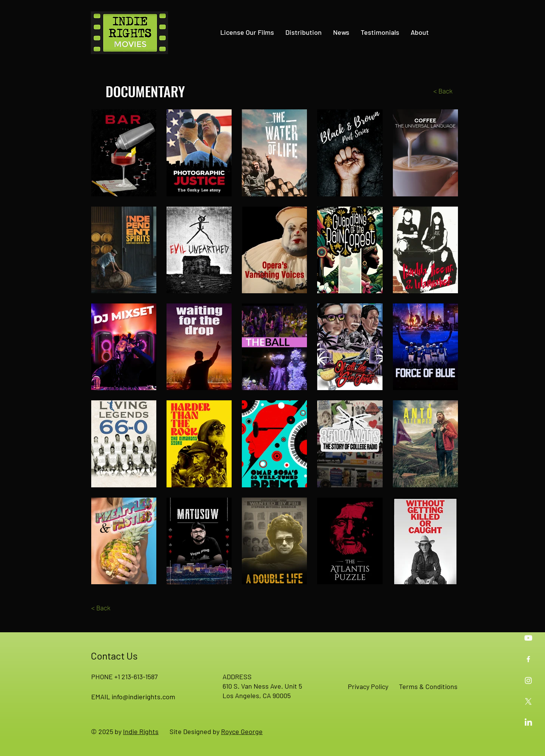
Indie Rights (141, 731)
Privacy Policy (368, 686)
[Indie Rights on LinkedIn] (528, 723)
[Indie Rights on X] (528, 702)
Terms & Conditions (428, 686)
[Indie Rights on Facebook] (528, 659)
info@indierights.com (143, 697)
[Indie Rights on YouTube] (528, 638)
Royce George (242, 731)
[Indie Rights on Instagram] (528, 680)
